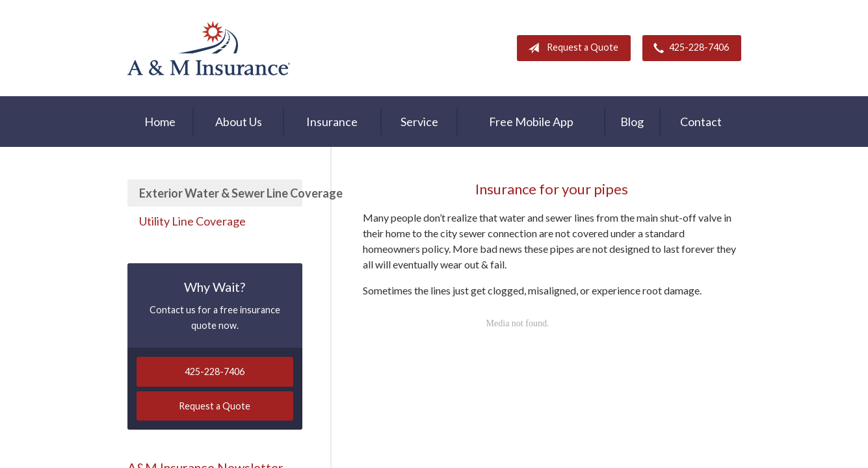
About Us (239, 122)
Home (160, 122)
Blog (632, 122)
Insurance (332, 122)
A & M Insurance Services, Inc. (209, 48)
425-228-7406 (689, 48)
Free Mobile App (531, 122)
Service (419, 122)
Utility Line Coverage (192, 221)
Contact (701, 122)
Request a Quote (571, 48)
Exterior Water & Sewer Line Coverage (221, 193)
